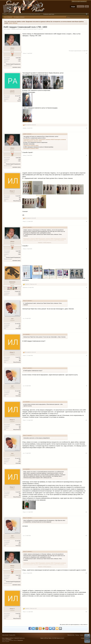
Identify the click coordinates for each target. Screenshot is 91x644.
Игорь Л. (12, 191)
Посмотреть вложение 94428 (46, 140)
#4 (87, 221)
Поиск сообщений (8, 17)
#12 (86, 512)
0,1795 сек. (46, 638)
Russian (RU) (12, 635)
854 (20, 325)
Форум (73, 7)
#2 (87, 128)
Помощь (77, 635)
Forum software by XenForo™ (13, 638)
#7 (87, 318)
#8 (87, 355)
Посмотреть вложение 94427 (31, 140)
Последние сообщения (19, 17)
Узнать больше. (13, 23)
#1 (87, 53)
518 (20, 198)
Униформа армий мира (16, 29)
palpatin (12, 91)
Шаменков (12, 282)
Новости (81, 7)
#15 (86, 612)
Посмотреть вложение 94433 (31, 148)
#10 (86, 420)
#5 (87, 249)
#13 (86, 536)
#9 (87, 386)
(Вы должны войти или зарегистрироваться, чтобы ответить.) (74, 625)
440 (20, 98)
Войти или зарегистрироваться (79, 1)
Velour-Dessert (5, 635)
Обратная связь (71, 635)
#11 (86, 453)
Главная (82, 635)
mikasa (35, 29)
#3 (87, 155)
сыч (12, 319)
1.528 (19, 293)
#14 (86, 573)
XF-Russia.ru (9, 639)
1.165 (19, 59)
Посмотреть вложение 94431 (34, 141)
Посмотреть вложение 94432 (31, 146)
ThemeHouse (20, 640)
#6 (87, 287)
